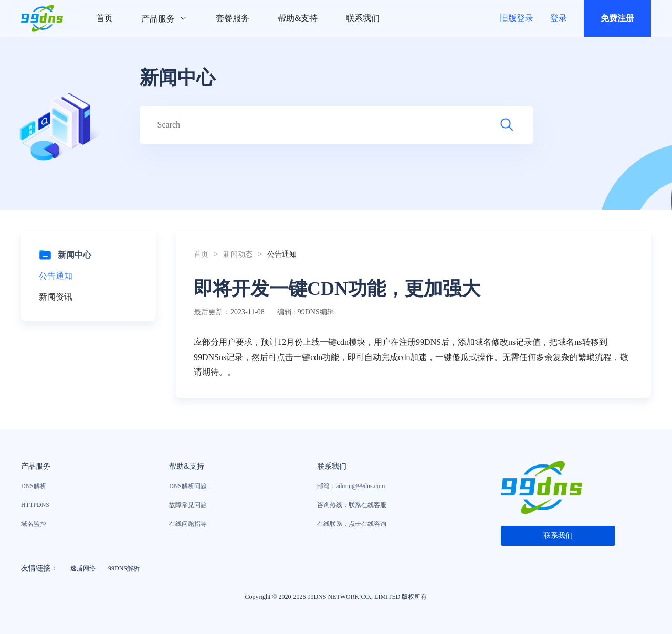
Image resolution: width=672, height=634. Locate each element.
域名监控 (34, 524)
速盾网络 (83, 568)
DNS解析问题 (188, 486)
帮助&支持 (298, 18)
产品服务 (164, 19)
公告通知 (56, 276)
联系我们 (363, 18)
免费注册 (617, 18)
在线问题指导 (188, 524)
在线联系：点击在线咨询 (352, 524)
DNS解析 (34, 486)
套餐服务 (233, 18)
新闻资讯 (56, 297)
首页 (104, 18)
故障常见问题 (188, 505)
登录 (559, 18)
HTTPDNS (35, 505)
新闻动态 (238, 254)
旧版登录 (517, 18)
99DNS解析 (124, 568)
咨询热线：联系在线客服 (352, 505)
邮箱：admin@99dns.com (351, 486)
